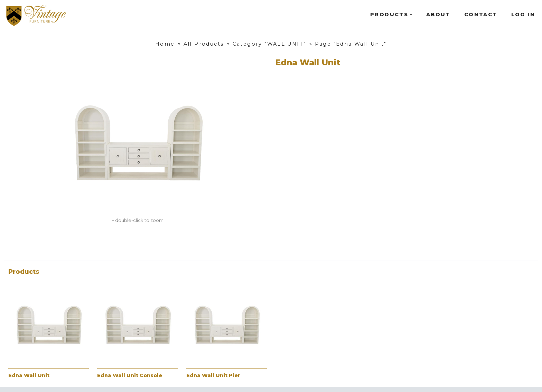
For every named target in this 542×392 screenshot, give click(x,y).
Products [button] (389, 15)
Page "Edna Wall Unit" (351, 44)
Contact (481, 15)
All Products (204, 44)
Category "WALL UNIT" (269, 44)
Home (165, 44)
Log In (523, 15)
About (438, 15)
